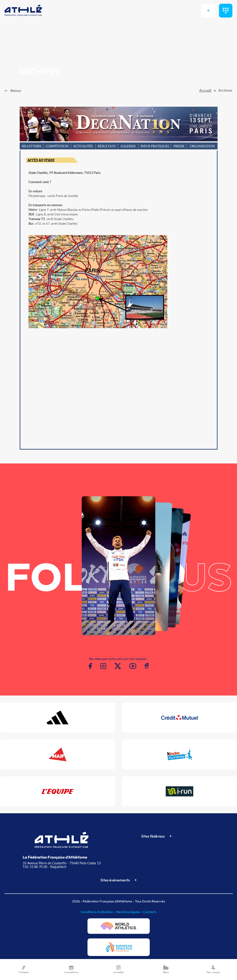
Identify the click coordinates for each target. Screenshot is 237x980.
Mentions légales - (129, 912)
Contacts (150, 912)
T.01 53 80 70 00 (35, 867)
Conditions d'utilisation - (98, 912)
